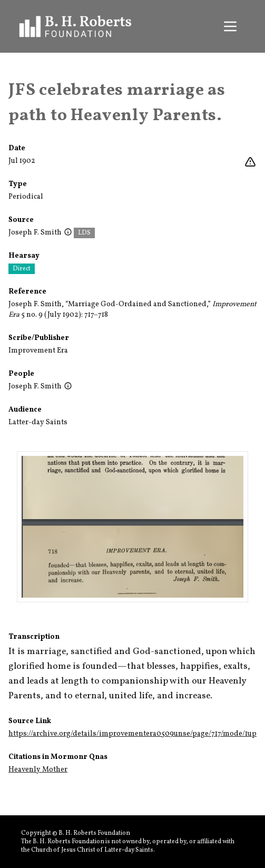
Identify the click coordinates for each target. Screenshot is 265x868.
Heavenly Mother (38, 770)
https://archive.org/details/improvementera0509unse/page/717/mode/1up (132, 734)
